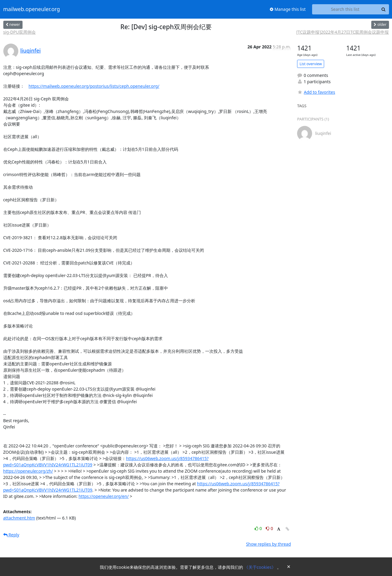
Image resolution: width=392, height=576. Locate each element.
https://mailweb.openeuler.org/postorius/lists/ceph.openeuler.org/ (94, 86)
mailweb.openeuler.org (32, 9)
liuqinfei (31, 50)
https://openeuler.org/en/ (103, 496)
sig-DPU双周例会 (20, 32)
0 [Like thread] (259, 528)
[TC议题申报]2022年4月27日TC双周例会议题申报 (343, 32)
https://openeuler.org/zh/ (28, 471)
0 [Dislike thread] (269, 528)
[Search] (384, 9)
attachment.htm (19, 518)
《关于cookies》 (261, 567)
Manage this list (288, 9)
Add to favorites (316, 92)
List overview (311, 64)
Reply (11, 535)
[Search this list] (345, 9)
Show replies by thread (268, 544)
